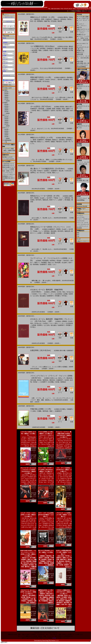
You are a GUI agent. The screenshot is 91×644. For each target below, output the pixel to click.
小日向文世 (68, 171)
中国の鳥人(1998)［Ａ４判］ (41, 409)
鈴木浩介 (66, 261)
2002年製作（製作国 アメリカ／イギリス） (49, 497)
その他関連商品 (7, 140)
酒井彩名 (45, 380)
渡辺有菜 (69, 378)
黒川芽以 (59, 111)
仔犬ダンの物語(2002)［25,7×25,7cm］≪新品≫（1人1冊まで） (63, 592)
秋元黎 (71, 48)
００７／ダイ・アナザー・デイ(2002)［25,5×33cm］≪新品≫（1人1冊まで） (46, 470)
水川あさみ (70, 292)
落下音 (79, 27)
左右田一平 (67, 142)
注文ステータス (86, 11)
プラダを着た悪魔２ (83, 17)
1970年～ (7, 99)
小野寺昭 (34, 52)
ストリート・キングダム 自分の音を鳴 (83, 161)
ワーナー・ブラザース (83, 219)
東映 (78, 233)
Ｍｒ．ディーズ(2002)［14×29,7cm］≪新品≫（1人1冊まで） (64, 470)
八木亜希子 (43, 382)
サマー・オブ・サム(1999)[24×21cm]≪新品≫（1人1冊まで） (46, 515)
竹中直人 (65, 296)
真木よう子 (62, 378)
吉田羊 (53, 111)
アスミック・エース (82, 223)
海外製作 (5, 90)
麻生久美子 (69, 107)
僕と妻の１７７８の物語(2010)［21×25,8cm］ (48, 169)
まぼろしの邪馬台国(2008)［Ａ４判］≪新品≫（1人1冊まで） (63, 552)
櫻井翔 (66, 17)
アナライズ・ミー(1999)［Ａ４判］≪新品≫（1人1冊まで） (63, 515)
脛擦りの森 (80, 51)
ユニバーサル (81, 217)
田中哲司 (39, 200)
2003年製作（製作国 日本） (51, 613)
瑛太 (64, 292)
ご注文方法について (8, 164)
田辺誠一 (60, 261)
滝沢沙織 (33, 380)
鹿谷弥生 (52, 380)
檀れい (39, 111)
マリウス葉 (35, 48)
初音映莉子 (46, 111)
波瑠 (63, 109)
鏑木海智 (58, 48)
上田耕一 (60, 200)
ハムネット (80, 24)
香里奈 (62, 107)
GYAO (79, 211)
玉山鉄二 (43, 198)
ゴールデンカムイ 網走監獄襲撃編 (83, 198)
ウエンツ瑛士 (43, 294)
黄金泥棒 (80, 54)
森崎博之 (66, 111)
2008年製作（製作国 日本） (69, 578)
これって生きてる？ (83, 19)
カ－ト (69, 11)
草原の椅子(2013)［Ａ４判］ (41, 77)
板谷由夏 (41, 109)
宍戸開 (71, 50)
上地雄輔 (48, 109)
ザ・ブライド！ (82, 26)
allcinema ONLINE (82, 206)
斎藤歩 (53, 142)
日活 (78, 236)
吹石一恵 (33, 21)
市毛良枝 (54, 21)
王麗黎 (39, 411)
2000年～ (7, 94)
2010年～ (7, 92)
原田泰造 (63, 19)
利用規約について (7, 176)
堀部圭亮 (45, 200)
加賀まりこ (41, 142)
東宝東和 (79, 228)
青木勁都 (65, 48)
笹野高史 (67, 198)
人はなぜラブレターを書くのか (83, 86)
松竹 (78, 235)
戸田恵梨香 (45, 261)
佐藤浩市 (63, 77)
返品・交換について (8, 171)
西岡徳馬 (40, 21)
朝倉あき (56, 19)
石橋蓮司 (70, 409)
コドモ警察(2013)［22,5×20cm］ (43, 46)
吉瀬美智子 (49, 19)
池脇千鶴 (47, 21)
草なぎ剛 (33, 171)
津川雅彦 (67, 200)
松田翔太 (53, 261)
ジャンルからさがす (8, 159)
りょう (61, 198)
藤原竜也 (37, 19)
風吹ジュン (56, 173)
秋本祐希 (58, 263)
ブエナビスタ (81, 221)
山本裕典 (65, 50)
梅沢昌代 (59, 142)
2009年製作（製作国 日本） (34, 579)
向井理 (34, 111)
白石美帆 (51, 382)
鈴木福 (66, 46)
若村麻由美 (38, 81)
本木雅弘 (63, 409)
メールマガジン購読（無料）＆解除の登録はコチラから (9, 150)
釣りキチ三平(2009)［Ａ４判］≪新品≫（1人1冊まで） (46, 552)
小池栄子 (41, 79)
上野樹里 (53, 292)
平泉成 (56, 198)
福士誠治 (43, 296)
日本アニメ (6, 128)
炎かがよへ (80, 53)
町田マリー (53, 200)
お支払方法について (8, 165)
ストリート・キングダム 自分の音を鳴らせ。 (83, 58)
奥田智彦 (45, 411)
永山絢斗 (65, 263)
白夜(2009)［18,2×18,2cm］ (41, 350)
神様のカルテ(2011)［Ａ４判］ (42, 138)
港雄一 (52, 411)
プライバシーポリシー (9, 174)
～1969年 (7, 101)
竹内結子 (40, 171)
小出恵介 (34, 294)
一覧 (5, 142)
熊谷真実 (54, 231)
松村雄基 (36, 264)
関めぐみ (51, 263)
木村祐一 (36, 382)
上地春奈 (45, 50)
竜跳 (40, 50)
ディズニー (80, 215)
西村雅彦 (70, 77)
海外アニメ (6, 115)
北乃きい (58, 50)
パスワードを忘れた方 (9, 29)
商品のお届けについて (9, 167)
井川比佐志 (46, 81)
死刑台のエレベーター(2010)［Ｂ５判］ (45, 196)
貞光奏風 (66, 79)
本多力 (52, 50)
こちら (54, 638)
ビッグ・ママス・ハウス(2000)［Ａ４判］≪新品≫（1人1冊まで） (28, 515)
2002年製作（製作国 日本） (69, 617)
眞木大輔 (62, 351)
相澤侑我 (34, 50)
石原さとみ (54, 378)
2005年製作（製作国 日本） (34, 613)
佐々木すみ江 (41, 173)
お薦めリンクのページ (83, 241)
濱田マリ (37, 263)
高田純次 (63, 382)
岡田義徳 (48, 140)
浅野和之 (33, 173)
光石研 (67, 380)
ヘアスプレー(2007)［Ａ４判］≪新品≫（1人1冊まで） (28, 434)
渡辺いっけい (52, 264)
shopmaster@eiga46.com (84, 9)
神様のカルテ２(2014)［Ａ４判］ (43, 17)
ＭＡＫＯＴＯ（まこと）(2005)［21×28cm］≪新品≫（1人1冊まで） (28, 592)
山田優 (65, 294)
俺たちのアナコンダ (83, 29)
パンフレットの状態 (8, 169)
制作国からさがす (7, 157)
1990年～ (7, 96)
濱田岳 (69, 19)
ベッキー (51, 294)
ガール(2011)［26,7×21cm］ (41, 107)
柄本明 (60, 21)
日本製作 (5, 103)
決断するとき (81, 35)
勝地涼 (71, 46)
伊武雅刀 (58, 296)
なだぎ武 (36, 296)
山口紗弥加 (58, 294)
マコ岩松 (33, 411)
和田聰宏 (44, 263)
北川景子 (50, 198)
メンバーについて (7, 173)
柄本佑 (39, 380)
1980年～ (7, 97)
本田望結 (43, 48)
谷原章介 (47, 171)
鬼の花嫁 (80, 61)
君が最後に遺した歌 (83, 63)
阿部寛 (36, 198)
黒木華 (60, 79)
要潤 (43, 19)
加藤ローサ (69, 109)
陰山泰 (61, 171)
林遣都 (58, 109)
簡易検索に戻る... (7, 85)
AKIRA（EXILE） (51, 79)
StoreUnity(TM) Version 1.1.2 (50, 641)
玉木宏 (59, 292)
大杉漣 (49, 173)
